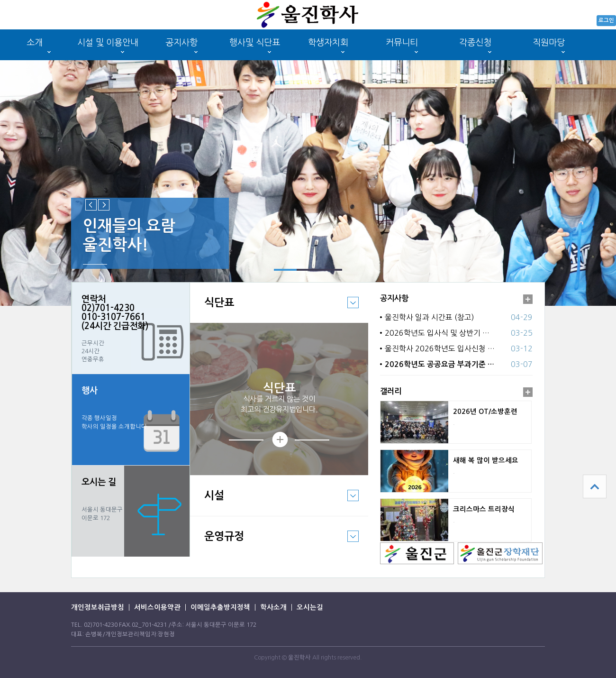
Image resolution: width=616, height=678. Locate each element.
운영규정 (274, 543)
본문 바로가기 (0, 0)
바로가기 (131, 511)
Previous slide (91, 205)
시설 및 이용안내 (108, 42)
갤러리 (391, 391)
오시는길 (310, 607)
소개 (35, 42)
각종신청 (475, 42)
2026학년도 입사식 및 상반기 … (437, 333)
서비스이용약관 (157, 607)
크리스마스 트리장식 (484, 509)
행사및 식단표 (255, 42)
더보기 (528, 299)
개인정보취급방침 (98, 607)
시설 (274, 502)
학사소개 (273, 607)
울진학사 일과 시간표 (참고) (430, 317)
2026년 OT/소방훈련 (485, 412)
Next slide (104, 205)
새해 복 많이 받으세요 (486, 460)
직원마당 (549, 42)
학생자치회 (328, 42)
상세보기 (279, 440)
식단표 (274, 309)
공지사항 (181, 42)
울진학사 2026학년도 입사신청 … (440, 348)
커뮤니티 (402, 42)
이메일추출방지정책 (220, 607)
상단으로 (595, 486)
